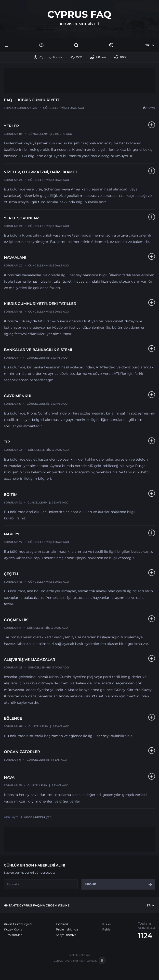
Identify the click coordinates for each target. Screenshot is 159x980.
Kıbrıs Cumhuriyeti (18, 924)
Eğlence (13, 718)
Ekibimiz (62, 924)
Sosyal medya (66, 935)
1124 (145, 936)
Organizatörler (22, 752)
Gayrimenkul (18, 396)
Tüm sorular (13, 935)
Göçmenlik (16, 620)
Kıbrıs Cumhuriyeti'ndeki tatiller (40, 304)
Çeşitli (11, 574)
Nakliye (12, 534)
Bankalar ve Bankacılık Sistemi (38, 350)
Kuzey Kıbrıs (13, 929)
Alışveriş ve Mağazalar (30, 660)
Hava (9, 777)
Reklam (108, 929)
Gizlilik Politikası (80, 955)
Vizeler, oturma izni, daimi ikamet (41, 172)
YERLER (11, 126)
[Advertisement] (79, 81)
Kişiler (107, 924)
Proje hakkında (67, 929)
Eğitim (11, 495)
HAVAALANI (15, 258)
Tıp (7, 442)
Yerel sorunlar (21, 218)
